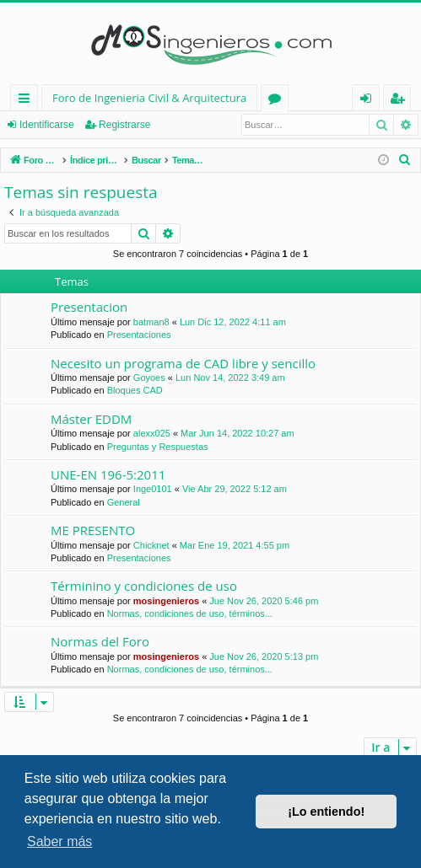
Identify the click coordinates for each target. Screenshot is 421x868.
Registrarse (124, 125)
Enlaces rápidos (27, 101)
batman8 (151, 322)
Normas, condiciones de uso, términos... (190, 613)
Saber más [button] (59, 841)
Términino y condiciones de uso (144, 586)
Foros (278, 101)
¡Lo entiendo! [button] (326, 812)
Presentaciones (139, 335)
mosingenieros (166, 601)
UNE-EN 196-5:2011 (108, 474)
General (124, 502)
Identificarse (47, 125)
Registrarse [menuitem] (401, 101)
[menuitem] (405, 160)
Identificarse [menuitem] (370, 101)
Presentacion (89, 307)
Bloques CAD (135, 390)
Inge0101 (153, 489)
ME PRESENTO (93, 530)
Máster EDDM (91, 419)
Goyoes (149, 378)
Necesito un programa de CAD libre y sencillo (183, 363)
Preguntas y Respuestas (158, 447)
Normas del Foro (100, 641)
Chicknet (151, 545)
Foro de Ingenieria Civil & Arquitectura (149, 98)
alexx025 (152, 433)
